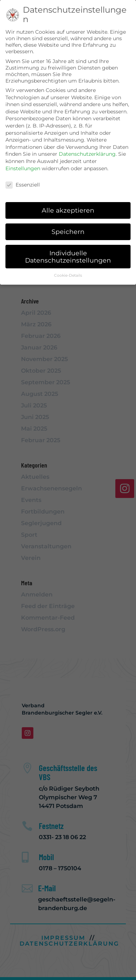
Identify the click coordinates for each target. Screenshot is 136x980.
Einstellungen (23, 168)
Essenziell (23, 185)
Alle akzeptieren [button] (68, 210)
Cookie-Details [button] (68, 275)
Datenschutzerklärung (87, 154)
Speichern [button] (68, 232)
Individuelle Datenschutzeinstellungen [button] (68, 257)
